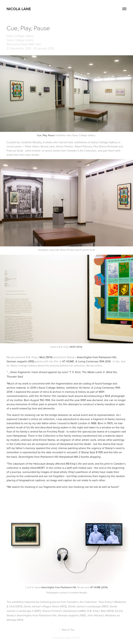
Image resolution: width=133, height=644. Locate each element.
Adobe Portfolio (72, 638)
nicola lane (19, 9)
